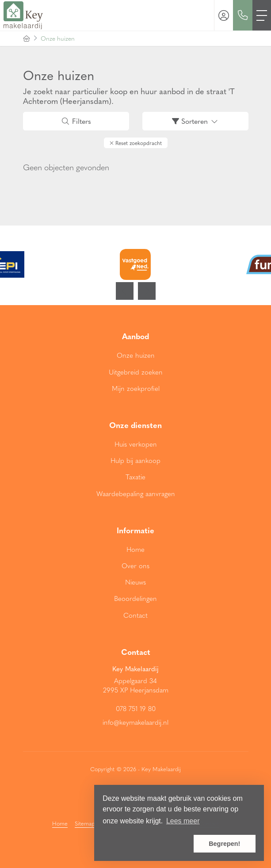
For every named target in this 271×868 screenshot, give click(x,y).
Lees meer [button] (183, 821)
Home (60, 823)
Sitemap (85, 823)
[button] (136, 143)
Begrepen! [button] (224, 844)
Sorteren (195, 121)
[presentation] (125, 291)
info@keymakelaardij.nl (135, 722)
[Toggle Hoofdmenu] (262, 15)
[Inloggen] (224, 15)
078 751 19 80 (136, 708)
